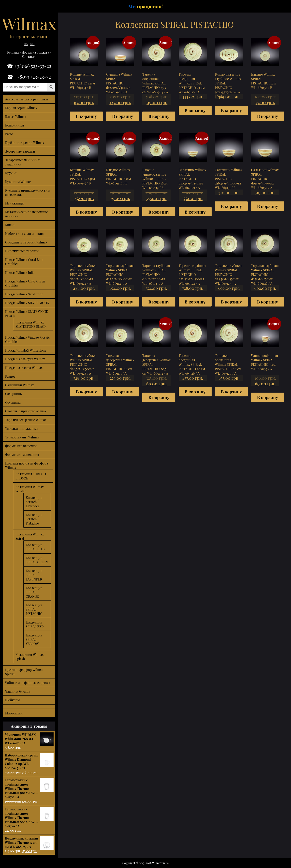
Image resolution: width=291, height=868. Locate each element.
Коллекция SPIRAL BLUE (35, 547)
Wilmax (29, 23)
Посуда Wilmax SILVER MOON (27, 303)
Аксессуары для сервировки (26, 99)
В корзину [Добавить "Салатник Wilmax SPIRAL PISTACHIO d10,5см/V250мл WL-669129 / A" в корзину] (195, 212)
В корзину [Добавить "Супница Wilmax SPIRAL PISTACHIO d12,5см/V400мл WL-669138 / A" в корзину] (123, 116)
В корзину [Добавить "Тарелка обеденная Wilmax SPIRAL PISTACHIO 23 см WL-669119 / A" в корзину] (195, 110)
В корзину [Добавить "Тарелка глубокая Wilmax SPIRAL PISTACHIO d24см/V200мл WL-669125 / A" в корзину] (159, 302)
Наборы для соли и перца (24, 233)
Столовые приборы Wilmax (26, 411)
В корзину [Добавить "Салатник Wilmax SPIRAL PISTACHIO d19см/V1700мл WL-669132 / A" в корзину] (267, 206)
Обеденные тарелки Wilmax (26, 242)
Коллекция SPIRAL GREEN (37, 560)
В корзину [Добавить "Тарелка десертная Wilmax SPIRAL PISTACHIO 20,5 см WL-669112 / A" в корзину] (159, 397)
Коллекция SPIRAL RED (35, 624)
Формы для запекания (22, 455)
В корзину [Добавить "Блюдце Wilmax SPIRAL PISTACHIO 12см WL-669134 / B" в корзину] (86, 116)
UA (26, 44)
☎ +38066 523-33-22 (29, 66)
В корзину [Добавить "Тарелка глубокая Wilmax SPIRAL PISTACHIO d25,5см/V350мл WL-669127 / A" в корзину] (231, 302)
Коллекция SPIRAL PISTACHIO (34, 609)
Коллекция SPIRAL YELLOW (34, 639)
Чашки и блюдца (18, 691)
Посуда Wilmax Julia (20, 272)
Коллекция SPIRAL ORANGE (34, 592)
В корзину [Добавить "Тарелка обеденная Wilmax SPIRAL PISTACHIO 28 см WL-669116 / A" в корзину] (195, 392)
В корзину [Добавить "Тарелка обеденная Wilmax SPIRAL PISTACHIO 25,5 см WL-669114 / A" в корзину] (159, 116)
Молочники (14, 713)
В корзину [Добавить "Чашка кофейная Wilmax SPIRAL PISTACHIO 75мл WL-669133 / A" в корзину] (267, 397)
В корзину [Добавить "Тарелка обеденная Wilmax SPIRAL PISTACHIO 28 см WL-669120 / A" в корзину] (231, 392)
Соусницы (13, 402)
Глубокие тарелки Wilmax (25, 143)
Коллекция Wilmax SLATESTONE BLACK (31, 324)
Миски (10, 225)
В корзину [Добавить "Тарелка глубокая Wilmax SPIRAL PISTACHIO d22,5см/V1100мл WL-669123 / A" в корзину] (123, 302)
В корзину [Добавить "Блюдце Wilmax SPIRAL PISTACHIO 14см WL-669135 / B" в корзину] (86, 212)
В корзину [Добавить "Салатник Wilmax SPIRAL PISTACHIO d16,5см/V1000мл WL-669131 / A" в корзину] (231, 206)
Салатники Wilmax (19, 385)
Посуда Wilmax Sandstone (24, 294)
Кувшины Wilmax (18, 182)
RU (32, 44)
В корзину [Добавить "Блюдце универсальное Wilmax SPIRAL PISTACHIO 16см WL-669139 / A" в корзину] (159, 212)
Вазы (9, 134)
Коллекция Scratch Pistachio (34, 519)
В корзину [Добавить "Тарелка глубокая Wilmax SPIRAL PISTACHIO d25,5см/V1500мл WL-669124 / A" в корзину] (195, 302)
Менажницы (15, 203)
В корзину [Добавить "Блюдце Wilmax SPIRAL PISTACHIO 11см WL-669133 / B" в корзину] (267, 116)
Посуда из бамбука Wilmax (25, 359)
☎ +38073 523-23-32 (29, 77)
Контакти (29, 56)
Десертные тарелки (20, 151)
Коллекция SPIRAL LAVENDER (34, 575)
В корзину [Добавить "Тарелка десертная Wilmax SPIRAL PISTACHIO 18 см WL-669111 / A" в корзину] (123, 392)
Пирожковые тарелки (22, 251)
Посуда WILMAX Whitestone (26, 350)
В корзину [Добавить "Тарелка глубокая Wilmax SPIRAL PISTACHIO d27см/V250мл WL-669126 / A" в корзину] (267, 302)
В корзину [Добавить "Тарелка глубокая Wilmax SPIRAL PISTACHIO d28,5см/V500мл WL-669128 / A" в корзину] (86, 392)
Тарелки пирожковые (22, 428)
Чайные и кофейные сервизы (28, 683)
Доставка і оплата (36, 52)
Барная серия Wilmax (21, 108)
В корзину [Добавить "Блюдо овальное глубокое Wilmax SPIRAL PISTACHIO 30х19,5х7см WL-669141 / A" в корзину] (231, 110)
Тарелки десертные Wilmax (26, 420)
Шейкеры (12, 700)
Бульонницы (14, 125)
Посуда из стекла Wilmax (24, 368)
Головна (13, 52)
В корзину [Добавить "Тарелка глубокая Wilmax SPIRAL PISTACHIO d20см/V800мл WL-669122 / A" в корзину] (86, 302)
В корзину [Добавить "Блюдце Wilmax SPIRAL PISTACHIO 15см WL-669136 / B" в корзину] (123, 212)
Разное (10, 376)
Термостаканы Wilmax (22, 437)
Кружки (11, 173)
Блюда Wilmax (16, 116)
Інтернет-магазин (29, 36)
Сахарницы (14, 394)
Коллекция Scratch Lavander (34, 502)
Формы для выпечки (21, 446)
